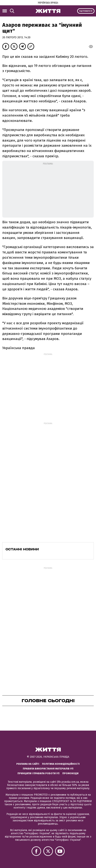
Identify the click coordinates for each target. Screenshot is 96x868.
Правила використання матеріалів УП (48, 769)
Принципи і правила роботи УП (38, 773)
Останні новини (22, 549)
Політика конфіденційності (61, 764)
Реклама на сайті (28, 764)
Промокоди (70, 773)
